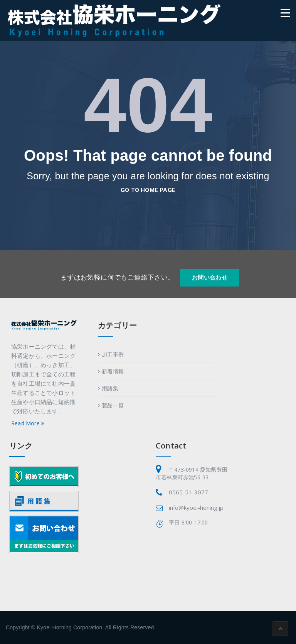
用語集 (110, 388)
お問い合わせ (210, 278)
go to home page (148, 190)
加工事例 (113, 354)
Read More (28, 423)
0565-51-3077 (188, 492)
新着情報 (113, 371)
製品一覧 (113, 405)
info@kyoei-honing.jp (196, 507)
